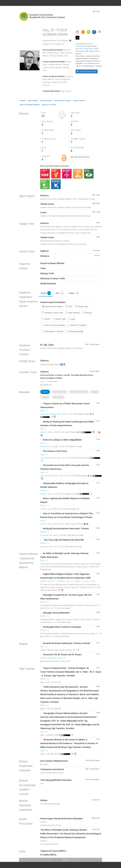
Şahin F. (88, 581)
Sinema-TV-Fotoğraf (76, 325)
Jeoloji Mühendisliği (74, 332)
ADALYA (43, 432)
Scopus (74, 293)
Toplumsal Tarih (46, 535)
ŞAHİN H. (44, 581)
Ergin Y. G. (44, 382)
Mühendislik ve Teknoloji (52, 332)
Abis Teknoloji (58, 860)
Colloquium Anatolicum (49, 476)
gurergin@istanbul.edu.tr (84, 44)
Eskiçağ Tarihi (81, 307)
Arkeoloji (87, 313)
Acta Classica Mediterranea (51, 414)
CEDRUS (43, 494)
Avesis (46, 293)
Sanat (71, 319)
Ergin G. (43, 429)
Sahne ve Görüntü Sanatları (53, 325)
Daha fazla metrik (80, 157)
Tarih (68, 307)
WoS (60, 293)
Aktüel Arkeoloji (46, 447)
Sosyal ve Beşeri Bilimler (52, 307)
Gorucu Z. (70, 581)
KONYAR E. (52, 658)
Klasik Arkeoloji (72, 313)
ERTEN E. (62, 581)
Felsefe (45, 319)
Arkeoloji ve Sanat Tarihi (52, 313)
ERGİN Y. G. (45, 491)
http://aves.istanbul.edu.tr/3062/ (87, 49)
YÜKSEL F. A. (53, 581)
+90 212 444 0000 (81, 46)
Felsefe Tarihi (59, 319)
